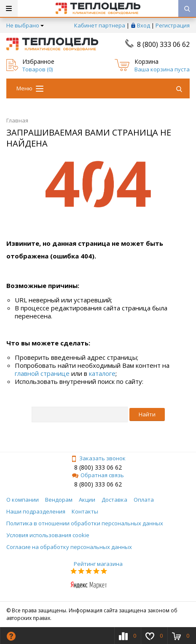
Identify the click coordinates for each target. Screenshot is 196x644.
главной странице (42, 373)
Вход (144, 25)
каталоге (102, 373)
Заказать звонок (98, 458)
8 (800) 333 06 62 (163, 44)
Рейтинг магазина (98, 564)
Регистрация (173, 25)
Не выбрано (25, 25)
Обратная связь (98, 475)
